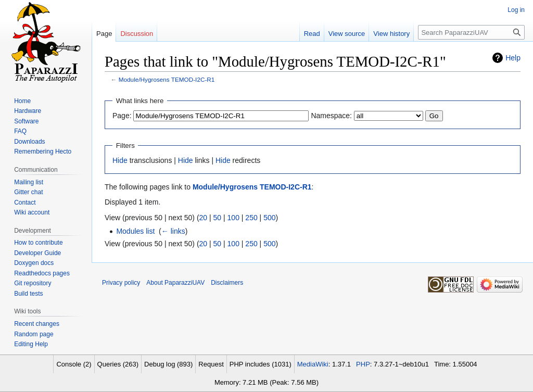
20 (204, 218)
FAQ (20, 131)
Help (513, 58)
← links (173, 231)
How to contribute (38, 243)
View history (391, 34)
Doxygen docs (34, 263)
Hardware (28, 111)
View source (347, 34)
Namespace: (331, 116)
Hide (120, 160)
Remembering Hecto (43, 151)
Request (211, 364)
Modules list (135, 231)
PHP (363, 364)
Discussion (137, 34)
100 (233, 218)
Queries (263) (118, 364)
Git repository (33, 283)
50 (218, 218)
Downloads (29, 142)
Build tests (28, 294)
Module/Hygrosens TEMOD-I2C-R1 (167, 79)
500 (269, 218)
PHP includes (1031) (261, 364)
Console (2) (74, 364)
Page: (122, 116)
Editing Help (31, 344)
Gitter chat (28, 192)
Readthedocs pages (42, 273)
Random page (34, 334)
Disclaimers (227, 283)
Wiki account (32, 212)
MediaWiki (313, 364)
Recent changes (37, 324)
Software (26, 121)
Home (22, 101)
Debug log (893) (168, 364)
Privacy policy (121, 283)
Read (312, 34)
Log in (516, 10)
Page (104, 34)
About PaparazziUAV (175, 283)
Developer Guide (37, 253)
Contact (25, 203)
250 (251, 218)
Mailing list (29, 182)
